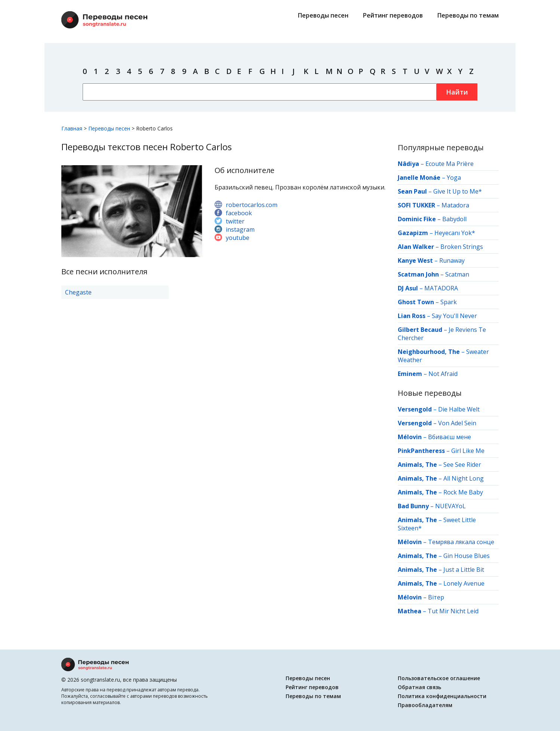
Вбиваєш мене (450, 437)
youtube (238, 238)
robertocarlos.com (252, 205)
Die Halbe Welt (459, 409)
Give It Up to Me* (458, 191)
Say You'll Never (454, 316)
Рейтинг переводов (393, 15)
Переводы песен (323, 15)
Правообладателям (425, 705)
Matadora (455, 205)
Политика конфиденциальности (442, 696)
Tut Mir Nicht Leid (453, 611)
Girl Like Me (468, 451)
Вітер (436, 597)
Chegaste (78, 292)
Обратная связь (419, 687)
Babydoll (454, 219)
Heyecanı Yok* (455, 233)
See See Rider (462, 465)
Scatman (457, 274)
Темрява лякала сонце (461, 542)
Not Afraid (443, 374)
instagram (240, 229)
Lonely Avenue (464, 583)
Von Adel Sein (457, 423)
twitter (235, 221)
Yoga (454, 178)
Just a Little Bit (464, 570)
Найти (457, 92)
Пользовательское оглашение (439, 678)
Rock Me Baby (463, 492)
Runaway (452, 260)
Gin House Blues (467, 556)
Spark (449, 302)
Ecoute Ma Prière (450, 164)
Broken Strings (462, 247)
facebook (239, 213)
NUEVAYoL (450, 506)
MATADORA (441, 288)
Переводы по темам (468, 15)
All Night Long (464, 478)
